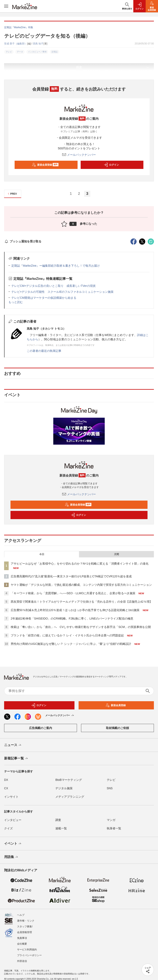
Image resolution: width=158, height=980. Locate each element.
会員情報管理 (24, 932)
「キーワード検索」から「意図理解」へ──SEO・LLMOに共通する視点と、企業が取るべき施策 (73, 593)
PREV (12, 194)
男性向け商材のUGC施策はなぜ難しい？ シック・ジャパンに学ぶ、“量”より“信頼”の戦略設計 (71, 644)
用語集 (11, 857)
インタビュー (13, 820)
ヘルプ (21, 915)
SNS (110, 788)
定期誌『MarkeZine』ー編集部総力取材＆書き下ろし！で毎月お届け (56, 266)
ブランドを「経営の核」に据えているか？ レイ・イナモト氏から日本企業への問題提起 (67, 635)
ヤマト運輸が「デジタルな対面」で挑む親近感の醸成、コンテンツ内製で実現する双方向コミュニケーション (81, 585)
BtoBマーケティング (69, 780)
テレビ (111, 780)
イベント (13, 844)
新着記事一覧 (16, 759)
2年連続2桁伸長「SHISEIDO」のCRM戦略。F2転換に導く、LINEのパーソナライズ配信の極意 (72, 618)
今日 (42, 554)
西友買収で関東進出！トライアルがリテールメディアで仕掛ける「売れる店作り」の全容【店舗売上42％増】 (81, 602)
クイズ (8, 828)
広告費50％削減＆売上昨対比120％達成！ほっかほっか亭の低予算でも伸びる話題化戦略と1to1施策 (75, 610)
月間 (116, 554)
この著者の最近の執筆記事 (44, 351)
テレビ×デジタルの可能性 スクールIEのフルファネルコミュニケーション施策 (62, 292)
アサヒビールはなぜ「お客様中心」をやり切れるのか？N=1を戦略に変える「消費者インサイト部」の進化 (80, 564)
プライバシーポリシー (29, 955)
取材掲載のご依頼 (117, 728)
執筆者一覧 (114, 828)
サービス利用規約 (27, 950)
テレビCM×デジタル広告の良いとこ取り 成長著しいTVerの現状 (53, 286)
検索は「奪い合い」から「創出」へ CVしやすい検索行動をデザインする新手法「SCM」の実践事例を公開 (81, 627)
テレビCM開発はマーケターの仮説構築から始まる (44, 298)
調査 (58, 820)
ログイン (111, 165)
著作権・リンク (26, 921)
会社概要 (22, 944)
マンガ (111, 820)
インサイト (11, 797)
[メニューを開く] (6, 6)
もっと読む (16, 302)
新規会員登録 (45, 165)
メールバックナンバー (79, 155)
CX (6, 788)
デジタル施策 (64, 788)
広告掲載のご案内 (41, 728)
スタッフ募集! (25, 927)
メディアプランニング (70, 797)
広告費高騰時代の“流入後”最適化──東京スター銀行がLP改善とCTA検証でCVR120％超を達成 (71, 576)
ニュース (13, 745)
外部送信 (22, 961)
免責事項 (22, 938)
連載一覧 (61, 828)
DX (6, 780)
